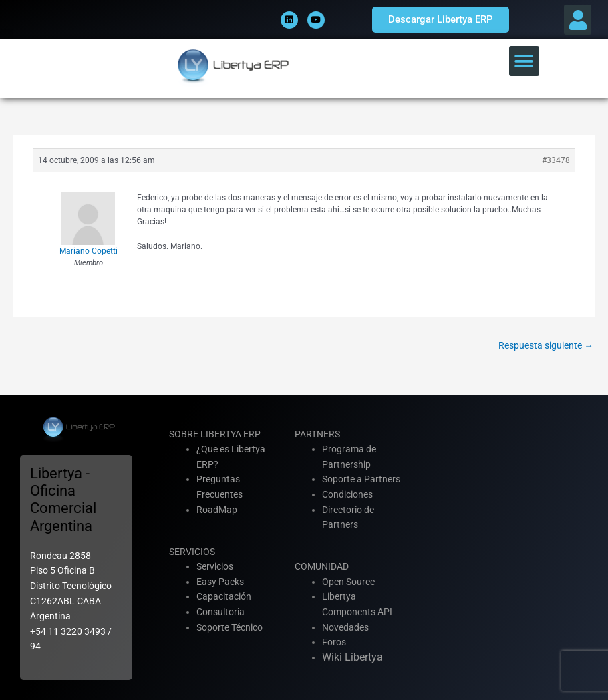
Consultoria (220, 612)
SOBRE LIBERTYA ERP (215, 434)
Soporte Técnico (230, 627)
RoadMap (217, 510)
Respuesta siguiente (546, 345)
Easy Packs (220, 582)
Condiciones (347, 494)
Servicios (215, 566)
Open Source (348, 582)
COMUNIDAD (322, 566)
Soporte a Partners (361, 479)
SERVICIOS (192, 552)
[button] (578, 20)
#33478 (556, 160)
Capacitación (224, 596)
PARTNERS (317, 434)
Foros (334, 642)
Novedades (345, 627)
